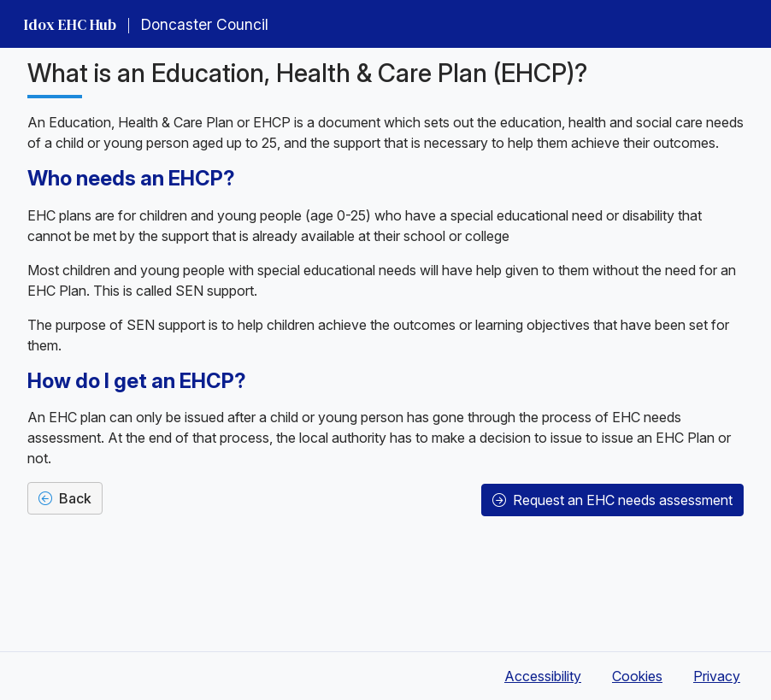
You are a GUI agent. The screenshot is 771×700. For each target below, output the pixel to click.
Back (65, 498)
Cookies (637, 676)
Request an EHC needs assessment (612, 500)
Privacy (717, 676)
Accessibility (543, 676)
